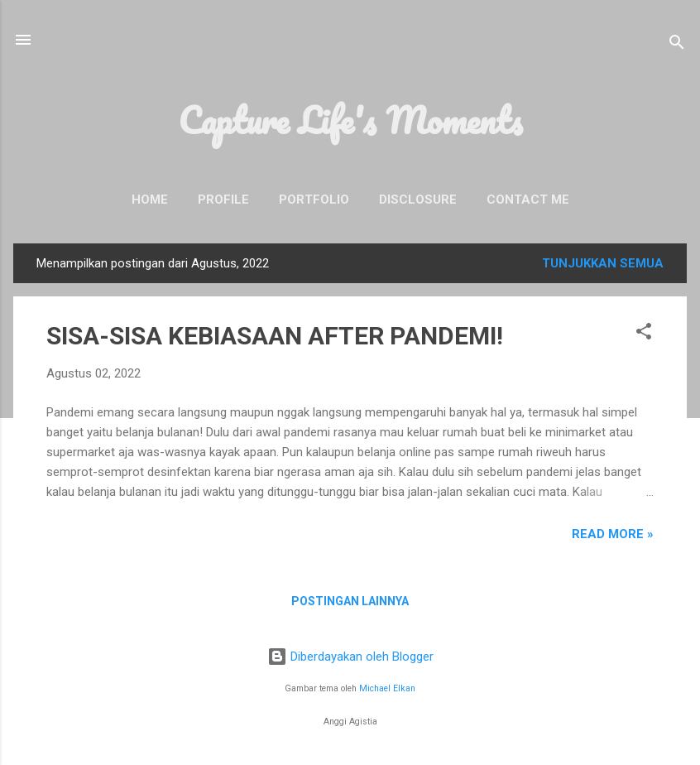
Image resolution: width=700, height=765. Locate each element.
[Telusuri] (677, 45)
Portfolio (314, 200)
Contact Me (528, 200)
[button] (644, 334)
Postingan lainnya (350, 601)
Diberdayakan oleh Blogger (350, 657)
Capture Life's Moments (350, 120)
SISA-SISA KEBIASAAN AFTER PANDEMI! (275, 336)
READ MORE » (613, 534)
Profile (223, 200)
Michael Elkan (387, 688)
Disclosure (418, 200)
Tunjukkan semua (603, 263)
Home (150, 200)
